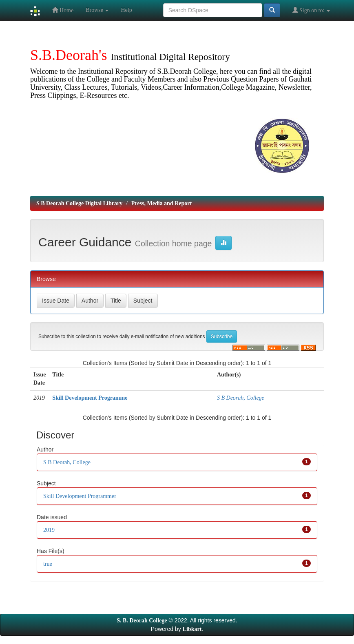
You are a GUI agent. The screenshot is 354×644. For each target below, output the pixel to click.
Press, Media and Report (162, 203)
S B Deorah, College (241, 398)
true (48, 564)
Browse (97, 10)
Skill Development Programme (90, 398)
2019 (49, 530)
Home (63, 10)
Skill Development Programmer (80, 496)
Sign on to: (311, 10)
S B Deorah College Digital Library (79, 203)
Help (126, 10)
